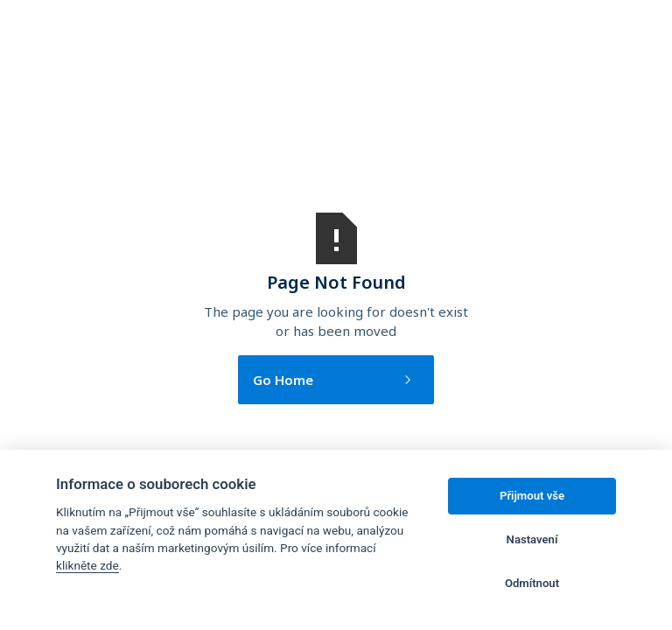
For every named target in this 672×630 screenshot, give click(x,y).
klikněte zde (87, 565)
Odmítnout (532, 583)
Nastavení (532, 539)
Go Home (283, 380)
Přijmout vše (532, 496)
